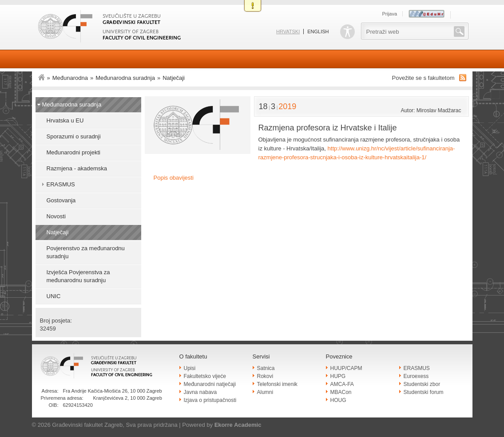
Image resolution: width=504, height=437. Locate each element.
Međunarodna (70, 78)
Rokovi (265, 376)
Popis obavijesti (174, 178)
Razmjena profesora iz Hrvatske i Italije (328, 128)
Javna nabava (200, 392)
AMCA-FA (342, 384)
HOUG (338, 400)
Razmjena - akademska (77, 168)
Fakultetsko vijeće (205, 376)
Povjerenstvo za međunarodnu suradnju (86, 252)
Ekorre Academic (238, 425)
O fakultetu (193, 356)
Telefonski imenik (277, 384)
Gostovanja (61, 200)
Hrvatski (288, 31)
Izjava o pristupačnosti (210, 400)
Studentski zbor (422, 384)
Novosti (56, 216)
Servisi (261, 356)
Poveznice (339, 356)
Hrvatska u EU (65, 120)
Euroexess (416, 376)
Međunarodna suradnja (125, 78)
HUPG (338, 376)
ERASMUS (61, 184)
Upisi (190, 368)
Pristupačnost (347, 32)
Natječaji (174, 78)
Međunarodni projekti (73, 152)
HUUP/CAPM (346, 368)
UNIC (54, 296)
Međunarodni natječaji (210, 384)
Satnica (266, 368)
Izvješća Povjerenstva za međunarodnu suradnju (78, 276)
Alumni (265, 392)
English (318, 31)
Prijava (389, 14)
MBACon (341, 392)
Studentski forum (424, 392)
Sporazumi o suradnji (74, 136)
